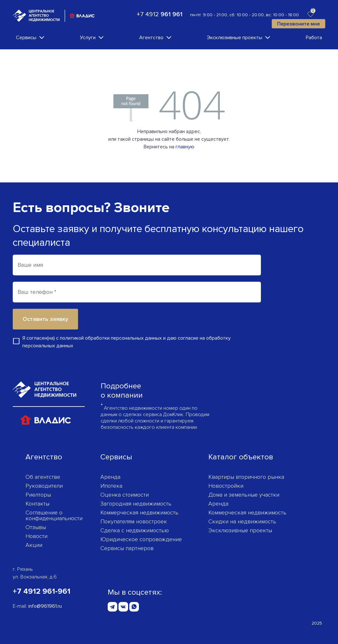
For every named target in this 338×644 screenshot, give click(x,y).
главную (185, 147)
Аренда (110, 477)
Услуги (88, 38)
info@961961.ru (45, 606)
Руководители (44, 486)
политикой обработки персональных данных (111, 338)
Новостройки (226, 486)
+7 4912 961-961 (42, 591)
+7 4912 (160, 14)
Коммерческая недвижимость (139, 513)
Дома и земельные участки (244, 495)
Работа (314, 38)
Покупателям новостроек (134, 521)
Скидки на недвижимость (242, 521)
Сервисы (26, 38)
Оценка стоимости (125, 495)
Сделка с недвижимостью (135, 530)
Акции (34, 545)
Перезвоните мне (298, 24)
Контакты (37, 504)
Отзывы (36, 527)
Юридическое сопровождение (141, 539)
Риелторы (38, 495)
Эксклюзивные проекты (234, 38)
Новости (36, 536)
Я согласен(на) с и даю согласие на (126, 342)
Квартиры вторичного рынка (246, 477)
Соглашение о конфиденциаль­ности (54, 515)
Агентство (151, 38)
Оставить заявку (45, 319)
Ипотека (111, 486)
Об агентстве (43, 477)
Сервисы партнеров (127, 548)
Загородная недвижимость (136, 504)
